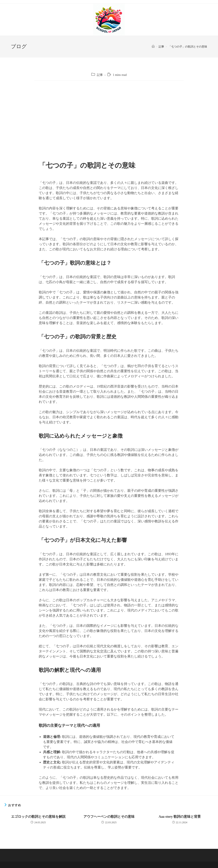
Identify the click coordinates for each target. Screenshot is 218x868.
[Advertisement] (109, 121)
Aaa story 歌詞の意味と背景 (180, 817)
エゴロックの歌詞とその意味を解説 (38, 817)
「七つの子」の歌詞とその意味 (188, 47)
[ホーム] (153, 47)
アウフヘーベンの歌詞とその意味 (109, 817)
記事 (100, 75)
